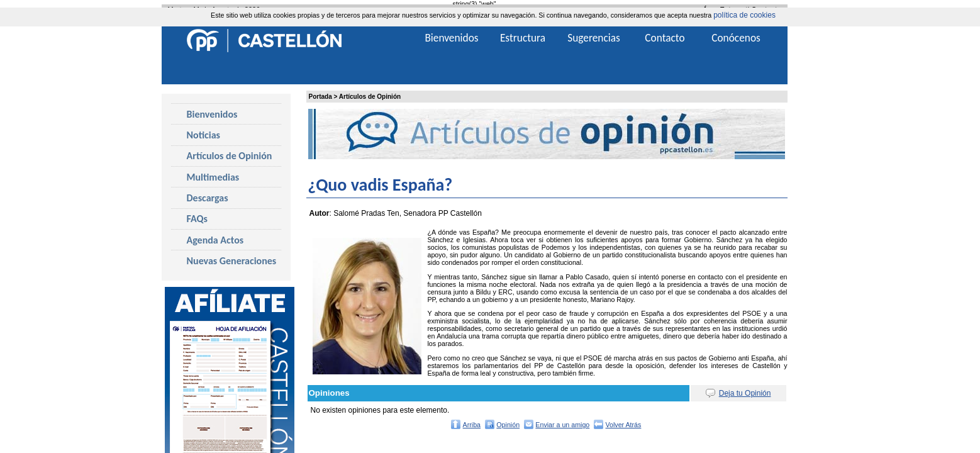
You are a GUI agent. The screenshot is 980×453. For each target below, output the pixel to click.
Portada (320, 97)
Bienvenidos (212, 114)
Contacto (665, 38)
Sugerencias (594, 38)
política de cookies (744, 15)
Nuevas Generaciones (232, 261)
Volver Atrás (624, 425)
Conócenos (736, 38)
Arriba (472, 425)
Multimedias (213, 177)
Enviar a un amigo (562, 425)
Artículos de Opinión (370, 97)
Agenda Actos (215, 240)
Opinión (508, 425)
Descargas (208, 198)
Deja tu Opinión (745, 393)
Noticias (203, 135)
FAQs (197, 219)
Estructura (523, 38)
